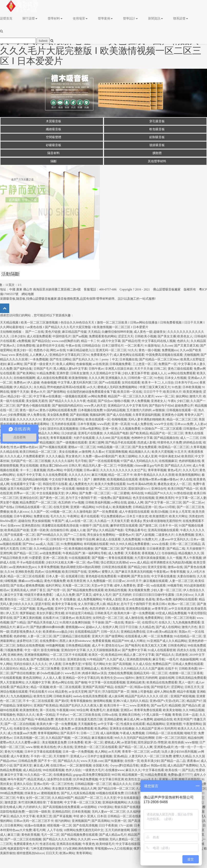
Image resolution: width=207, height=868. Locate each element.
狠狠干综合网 (86, 539)
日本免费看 (76, 742)
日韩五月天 (192, 687)
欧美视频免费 (122, 507)
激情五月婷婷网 (147, 678)
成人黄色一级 (143, 332)
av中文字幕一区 (108, 724)
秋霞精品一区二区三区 (174, 447)
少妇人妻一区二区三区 (166, 590)
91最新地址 (152, 346)
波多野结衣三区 (27, 641)
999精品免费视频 (12, 793)
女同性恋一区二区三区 (108, 618)
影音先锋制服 (50, 650)
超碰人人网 (136, 502)
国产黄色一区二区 (52, 498)
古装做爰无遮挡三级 (89, 719)
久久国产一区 (40, 512)
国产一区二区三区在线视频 (23, 839)
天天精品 (94, 332)
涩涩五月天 (126, 336)
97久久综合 (58, 659)
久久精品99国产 (63, 798)
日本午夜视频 (87, 424)
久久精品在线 (9, 452)
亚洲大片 (98, 636)
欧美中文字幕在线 (64, 604)
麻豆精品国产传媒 (74, 332)
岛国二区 (53, 544)
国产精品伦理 (131, 341)
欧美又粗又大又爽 (154, 645)
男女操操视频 (41, 521)
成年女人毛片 (102, 595)
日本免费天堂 (72, 664)
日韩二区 (160, 369)
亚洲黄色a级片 (164, 747)
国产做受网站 (115, 636)
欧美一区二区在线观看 (66, 687)
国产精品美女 (20, 687)
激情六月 (195, 396)
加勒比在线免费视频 (30, 645)
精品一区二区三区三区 (182, 419)
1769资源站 (105, 807)
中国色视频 (125, 466)
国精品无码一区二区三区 (151, 673)
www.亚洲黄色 (140, 705)
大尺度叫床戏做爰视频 (150, 558)
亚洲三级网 (96, 442)
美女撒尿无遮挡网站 (66, 789)
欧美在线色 (48, 747)
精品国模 (175, 705)
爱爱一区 (143, 586)
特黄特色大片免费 (170, 442)
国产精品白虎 (191, 705)
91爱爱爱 (35, 558)
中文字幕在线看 (153, 770)
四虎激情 (182, 655)
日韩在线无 (41, 438)
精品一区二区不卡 (120, 475)
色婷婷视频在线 (190, 461)
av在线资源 (100, 364)
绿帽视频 (11, 581)
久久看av (98, 452)
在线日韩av (58, 765)
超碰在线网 (167, 678)
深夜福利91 (24, 705)
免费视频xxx (170, 350)
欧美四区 (188, 456)
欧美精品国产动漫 (17, 530)
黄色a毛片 (174, 470)
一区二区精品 (81, 738)
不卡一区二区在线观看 (38, 701)
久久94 (9, 572)
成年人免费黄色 (125, 586)
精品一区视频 (40, 687)
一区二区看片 (134, 346)
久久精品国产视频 (58, 738)
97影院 (87, 664)
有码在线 (137, 493)
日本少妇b (18, 336)
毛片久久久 (58, 516)
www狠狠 (192, 742)
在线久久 (165, 622)
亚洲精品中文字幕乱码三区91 (69, 355)
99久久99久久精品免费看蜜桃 (130, 544)
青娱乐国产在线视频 (128, 807)
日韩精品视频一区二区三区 (93, 784)
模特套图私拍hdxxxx (30, 853)
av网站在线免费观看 (182, 373)
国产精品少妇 (137, 567)
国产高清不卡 (70, 733)
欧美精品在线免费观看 (162, 682)
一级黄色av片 (125, 535)
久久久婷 (84, 839)
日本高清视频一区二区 (29, 738)
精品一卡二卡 (90, 341)
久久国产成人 (116, 659)
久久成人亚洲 (148, 456)
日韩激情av (191, 429)
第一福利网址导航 (95, 553)
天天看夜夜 (133, 553)
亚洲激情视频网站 (37, 655)
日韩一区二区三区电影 (180, 618)
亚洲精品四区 (61, 812)
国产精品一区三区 (26, 553)
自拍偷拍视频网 (24, 378)
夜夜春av (193, 761)
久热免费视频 (185, 535)
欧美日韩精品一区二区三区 (39, 452)
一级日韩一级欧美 (38, 812)
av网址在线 (119, 502)
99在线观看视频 (54, 770)
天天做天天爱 (120, 521)
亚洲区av (126, 710)
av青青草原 (159, 609)
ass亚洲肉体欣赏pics (23, 567)
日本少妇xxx (185, 595)
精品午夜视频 (186, 692)
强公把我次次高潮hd (114, 562)
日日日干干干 (153, 392)
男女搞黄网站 (75, 419)
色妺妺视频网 (189, 659)
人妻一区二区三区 (181, 581)
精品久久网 (89, 789)
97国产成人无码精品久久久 (139, 461)
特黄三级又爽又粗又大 (155, 387)
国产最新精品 (122, 498)
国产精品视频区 (44, 442)
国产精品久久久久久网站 (60, 839)
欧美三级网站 (128, 456)
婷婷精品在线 (192, 442)
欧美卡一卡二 (151, 382)
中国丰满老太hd (169, 456)
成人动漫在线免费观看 (52, 378)
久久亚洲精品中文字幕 (105, 373)
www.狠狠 (33, 747)
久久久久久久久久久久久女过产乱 (123, 470)
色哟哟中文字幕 (142, 438)
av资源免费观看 (82, 729)
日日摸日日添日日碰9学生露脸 (154, 595)
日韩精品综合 (91, 346)
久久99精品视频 (193, 710)
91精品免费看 (46, 373)
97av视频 (78, 502)
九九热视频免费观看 (186, 622)
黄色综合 (11, 599)
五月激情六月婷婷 (139, 410)
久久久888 (103, 438)
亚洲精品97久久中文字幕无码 (128, 406)
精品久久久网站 (49, 433)
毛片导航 (81, 461)
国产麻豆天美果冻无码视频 (134, 572)
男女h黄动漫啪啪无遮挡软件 (162, 521)
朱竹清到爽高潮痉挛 (32, 802)
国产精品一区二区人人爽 (136, 747)
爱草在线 (6, 618)
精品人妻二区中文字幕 (139, 655)
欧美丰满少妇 (150, 761)
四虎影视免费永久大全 (26, 632)
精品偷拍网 (195, 738)
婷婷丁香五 (38, 590)
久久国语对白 (9, 669)
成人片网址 (138, 641)
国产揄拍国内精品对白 (67, 406)
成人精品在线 (32, 770)
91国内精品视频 (115, 410)
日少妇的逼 (69, 433)
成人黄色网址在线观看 (129, 355)
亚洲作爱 (63, 373)
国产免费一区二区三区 (95, 493)
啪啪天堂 (190, 733)
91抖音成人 (104, 507)
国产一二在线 (35, 332)
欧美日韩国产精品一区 (183, 489)
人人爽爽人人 (39, 355)
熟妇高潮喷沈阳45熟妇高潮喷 (80, 567)
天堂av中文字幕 (102, 586)
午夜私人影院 (112, 599)
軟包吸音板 (157, 129)
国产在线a (7, 507)
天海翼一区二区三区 (76, 586)
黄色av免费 (164, 599)
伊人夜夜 (55, 664)
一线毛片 (172, 659)
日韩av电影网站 (90, 429)
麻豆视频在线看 (102, 738)
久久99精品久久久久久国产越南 (142, 669)
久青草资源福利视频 (146, 415)
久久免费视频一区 (99, 581)
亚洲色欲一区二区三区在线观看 (96, 747)
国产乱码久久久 (83, 359)
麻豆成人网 (131, 719)
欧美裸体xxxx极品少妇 (58, 632)
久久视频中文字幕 (38, 682)
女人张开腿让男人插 (92, 604)
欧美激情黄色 (29, 710)
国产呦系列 (133, 645)
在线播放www (115, 770)
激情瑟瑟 (11, 802)
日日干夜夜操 (108, 825)
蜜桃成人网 (112, 742)
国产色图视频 (40, 659)
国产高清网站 (101, 821)
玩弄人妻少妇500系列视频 (179, 752)
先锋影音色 (21, 729)
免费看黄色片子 (101, 355)
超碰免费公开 (184, 406)
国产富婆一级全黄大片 (39, 364)
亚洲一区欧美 (40, 530)
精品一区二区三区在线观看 (26, 576)
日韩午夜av (96, 369)
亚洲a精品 (120, 756)
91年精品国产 (96, 659)
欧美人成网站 (66, 364)
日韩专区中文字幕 (63, 539)
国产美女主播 (167, 336)
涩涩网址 (177, 687)
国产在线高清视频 (85, 825)
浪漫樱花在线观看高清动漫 (60, 526)
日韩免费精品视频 (78, 645)
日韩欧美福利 (63, 696)
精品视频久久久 (139, 452)
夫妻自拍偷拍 (186, 576)
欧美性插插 (176, 742)
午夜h (172, 401)
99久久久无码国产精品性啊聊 (134, 738)
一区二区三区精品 (30, 599)
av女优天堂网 (78, 692)
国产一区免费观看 (105, 512)
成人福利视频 (109, 733)
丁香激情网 (55, 802)
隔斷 (54, 161)
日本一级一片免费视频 (78, 752)
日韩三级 (26, 549)
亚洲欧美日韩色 (129, 715)
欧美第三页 (44, 816)
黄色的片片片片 (54, 419)
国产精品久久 (165, 655)
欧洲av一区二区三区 (182, 604)
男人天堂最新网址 (12, 682)
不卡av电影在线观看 (30, 562)
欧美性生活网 (43, 696)
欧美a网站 (101, 729)
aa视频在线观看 (11, 544)
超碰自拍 (24, 521)
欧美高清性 (84, 618)
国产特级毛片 (160, 687)
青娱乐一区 (133, 622)
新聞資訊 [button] (156, 18)
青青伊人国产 (194, 415)
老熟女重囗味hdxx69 (54, 466)
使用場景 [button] (80, 18)
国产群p (92, 530)
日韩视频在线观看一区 (182, 410)
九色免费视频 (131, 539)
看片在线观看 (90, 516)
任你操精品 (169, 553)
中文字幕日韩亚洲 (111, 779)
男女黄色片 (73, 456)
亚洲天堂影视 (157, 567)
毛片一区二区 (50, 835)
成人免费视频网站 (89, 599)
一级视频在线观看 (75, 396)
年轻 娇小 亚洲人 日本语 (90, 816)
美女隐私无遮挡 (37, 401)
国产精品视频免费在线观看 (85, 590)
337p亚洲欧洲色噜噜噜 (78, 849)
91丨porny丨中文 (107, 359)
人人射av (200, 424)
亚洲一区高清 (121, 424)
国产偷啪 (81, 682)
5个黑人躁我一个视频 (156, 715)
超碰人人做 (78, 530)
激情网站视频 (102, 701)
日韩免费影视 (26, 346)
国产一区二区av (194, 502)
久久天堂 (110, 798)
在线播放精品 (63, 775)
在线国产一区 (124, 687)
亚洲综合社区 (29, 498)
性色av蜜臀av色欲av (24, 447)
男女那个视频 (9, 502)
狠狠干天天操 (20, 392)
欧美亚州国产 (183, 719)
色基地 (150, 599)
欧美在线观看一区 (98, 419)
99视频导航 (175, 586)
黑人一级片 (186, 682)
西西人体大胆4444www (75, 641)
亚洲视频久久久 (116, 378)
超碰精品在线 (163, 719)
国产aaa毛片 (159, 705)
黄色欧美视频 (30, 835)
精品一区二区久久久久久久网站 (29, 789)
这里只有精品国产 (20, 489)
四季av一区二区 (24, 493)
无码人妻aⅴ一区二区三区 (109, 812)
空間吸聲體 (54, 137)
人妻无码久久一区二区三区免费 (150, 756)
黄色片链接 (53, 332)
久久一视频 (174, 558)
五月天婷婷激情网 (117, 830)
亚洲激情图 (174, 724)
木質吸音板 (54, 121)
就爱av (145, 765)
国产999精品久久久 (50, 535)
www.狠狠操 (100, 839)
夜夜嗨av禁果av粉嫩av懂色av (159, 479)
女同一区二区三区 (38, 798)
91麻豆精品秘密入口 (81, 350)
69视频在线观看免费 (110, 793)
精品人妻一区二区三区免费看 (40, 669)
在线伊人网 (110, 627)
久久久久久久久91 (29, 419)
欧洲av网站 (67, 853)
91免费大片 (150, 539)
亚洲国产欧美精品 (46, 705)
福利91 (130, 678)
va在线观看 (158, 586)
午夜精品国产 (72, 553)
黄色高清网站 (32, 678)
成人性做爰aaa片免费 (22, 733)
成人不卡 (98, 645)
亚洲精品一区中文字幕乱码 (81, 678)
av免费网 (146, 719)
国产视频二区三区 (107, 549)
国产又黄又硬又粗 (187, 346)
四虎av (39, 572)
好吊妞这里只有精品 (79, 613)
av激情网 (85, 452)
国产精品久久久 (69, 761)
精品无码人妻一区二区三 (99, 466)
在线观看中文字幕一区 (26, 484)
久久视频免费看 (130, 429)
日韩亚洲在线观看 (114, 567)
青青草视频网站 (48, 733)
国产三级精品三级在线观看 (72, 636)
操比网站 (182, 396)
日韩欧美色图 (188, 669)
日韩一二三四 (90, 733)
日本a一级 (197, 539)
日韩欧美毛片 (104, 613)
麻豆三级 (14, 835)
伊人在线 (186, 479)
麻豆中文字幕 (14, 595)
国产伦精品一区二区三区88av (159, 359)
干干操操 (98, 622)
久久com (167, 346)
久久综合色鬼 (20, 659)
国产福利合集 (23, 369)
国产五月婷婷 (122, 595)
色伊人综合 (73, 770)
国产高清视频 (122, 664)
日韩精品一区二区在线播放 (126, 816)
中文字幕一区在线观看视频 (107, 682)
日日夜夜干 (133, 793)
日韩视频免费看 (120, 364)
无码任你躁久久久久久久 (30, 664)
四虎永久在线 (186, 650)
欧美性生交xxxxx (112, 678)
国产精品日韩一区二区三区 (116, 789)
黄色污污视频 (14, 752)
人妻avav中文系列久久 (174, 539)
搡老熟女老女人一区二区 (174, 484)
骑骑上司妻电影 (142, 692)
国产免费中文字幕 (134, 650)
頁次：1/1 (15, 285)
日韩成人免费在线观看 (188, 664)
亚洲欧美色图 (24, 572)
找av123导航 (167, 507)
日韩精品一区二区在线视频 (164, 733)
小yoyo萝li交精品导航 (124, 765)
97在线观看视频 (11, 678)
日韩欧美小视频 (146, 336)
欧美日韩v (160, 604)
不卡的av (62, 715)
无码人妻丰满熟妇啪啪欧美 (147, 419)
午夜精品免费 (44, 719)
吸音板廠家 (173, 289)
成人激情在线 (134, 618)
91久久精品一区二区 (38, 775)
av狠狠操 (159, 410)
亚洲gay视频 (45, 609)
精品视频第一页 (133, 775)
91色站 (159, 378)
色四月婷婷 (97, 609)
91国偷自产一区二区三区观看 (162, 429)
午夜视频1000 (66, 710)
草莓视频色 (8, 715)
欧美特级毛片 (105, 844)
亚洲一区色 (110, 429)
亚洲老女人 (159, 401)
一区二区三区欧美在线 (85, 715)
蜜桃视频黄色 (50, 793)
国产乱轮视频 (120, 438)
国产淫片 (95, 692)
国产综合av (105, 401)
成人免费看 (116, 553)
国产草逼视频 (63, 816)
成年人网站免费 (165, 692)
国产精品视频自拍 (166, 438)
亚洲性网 (6, 553)
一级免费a (105, 498)
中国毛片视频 (73, 470)
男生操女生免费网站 (101, 535)
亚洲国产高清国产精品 (98, 687)
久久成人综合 (142, 664)
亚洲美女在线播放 (122, 729)
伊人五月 (12, 613)
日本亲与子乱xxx (187, 382)
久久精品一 (102, 521)
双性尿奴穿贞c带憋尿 (152, 742)
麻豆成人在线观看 (108, 539)
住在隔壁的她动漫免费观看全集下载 (91, 392)
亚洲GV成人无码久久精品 (131, 701)
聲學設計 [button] (130, 18)
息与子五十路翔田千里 (81, 498)
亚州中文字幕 (64, 609)
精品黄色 (61, 692)
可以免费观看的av (113, 516)
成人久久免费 (66, 595)
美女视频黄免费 (139, 590)
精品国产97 (194, 701)
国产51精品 (18, 622)
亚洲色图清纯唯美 (139, 659)
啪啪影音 (82, 489)
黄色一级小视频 (149, 350)
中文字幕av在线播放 (47, 396)
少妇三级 (183, 401)
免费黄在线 (41, 516)
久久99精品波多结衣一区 (50, 549)
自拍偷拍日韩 (59, 530)
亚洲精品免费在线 (133, 632)
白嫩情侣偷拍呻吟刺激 (117, 332)
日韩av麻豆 (91, 470)
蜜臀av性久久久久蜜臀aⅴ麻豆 (20, 742)
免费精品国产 (162, 664)
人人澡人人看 (52, 678)
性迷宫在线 (47, 844)
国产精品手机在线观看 (121, 442)
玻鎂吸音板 (157, 145)
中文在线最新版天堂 (50, 493)
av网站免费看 (97, 396)
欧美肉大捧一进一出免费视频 (134, 613)
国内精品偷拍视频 (35, 479)
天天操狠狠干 (195, 549)
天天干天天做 (143, 369)
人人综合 (168, 382)
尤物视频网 (192, 355)
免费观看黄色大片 (26, 844)
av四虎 (155, 752)
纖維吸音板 (54, 129)
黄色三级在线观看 (180, 369)
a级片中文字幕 (111, 341)
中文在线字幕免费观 (63, 479)
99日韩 (116, 775)
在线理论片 (150, 622)
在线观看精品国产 (87, 632)
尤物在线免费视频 (120, 673)
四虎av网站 (55, 470)
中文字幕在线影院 (128, 844)
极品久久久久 (122, 784)
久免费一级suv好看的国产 (100, 456)
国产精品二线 (176, 549)
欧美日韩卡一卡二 (116, 705)
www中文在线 (163, 424)
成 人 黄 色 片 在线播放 (60, 599)
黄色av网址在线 (63, 682)
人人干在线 (55, 830)
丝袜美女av (32, 793)
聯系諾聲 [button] (181, 18)
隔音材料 (54, 153)
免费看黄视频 (101, 641)
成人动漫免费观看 (39, 336)
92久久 (133, 350)
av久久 (92, 387)
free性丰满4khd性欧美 (142, 484)
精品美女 (113, 604)
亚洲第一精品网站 (82, 507)
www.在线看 (160, 544)
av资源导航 (129, 742)
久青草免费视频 (48, 567)
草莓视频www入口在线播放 (113, 849)
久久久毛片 (190, 470)
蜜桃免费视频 (35, 586)
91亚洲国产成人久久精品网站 (167, 641)
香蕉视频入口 (151, 553)
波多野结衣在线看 (59, 779)
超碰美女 (160, 332)
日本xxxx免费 (184, 424)
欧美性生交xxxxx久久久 (141, 779)
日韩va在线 (110, 715)
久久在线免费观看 (55, 475)
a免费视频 (23, 341)
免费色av (20, 382)
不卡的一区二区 (41, 756)
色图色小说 (41, 350)
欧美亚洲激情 (192, 392)
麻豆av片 (23, 627)
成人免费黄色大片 (81, 484)
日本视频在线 (129, 359)
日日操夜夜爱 (156, 549)
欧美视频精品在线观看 (122, 479)
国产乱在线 (101, 526)
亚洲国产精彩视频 (183, 696)
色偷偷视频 (84, 364)
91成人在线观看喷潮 (162, 650)
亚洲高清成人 (20, 590)
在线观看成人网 (136, 636)
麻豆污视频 (99, 475)
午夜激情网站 (192, 724)
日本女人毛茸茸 (180, 512)
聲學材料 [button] (55, 18)
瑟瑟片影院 (43, 604)
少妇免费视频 (17, 415)
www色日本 (73, 673)
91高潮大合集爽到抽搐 (75, 622)
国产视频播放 (114, 761)
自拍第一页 (132, 761)
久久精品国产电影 (116, 433)
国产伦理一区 (56, 590)
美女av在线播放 (133, 599)
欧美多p (136, 521)
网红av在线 (58, 350)
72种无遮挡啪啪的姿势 (46, 849)
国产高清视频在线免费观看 (61, 807)
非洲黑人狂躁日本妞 (119, 369)
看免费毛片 (98, 710)
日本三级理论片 (113, 346)
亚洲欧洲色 (15, 655)
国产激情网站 (56, 392)
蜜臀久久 (108, 572)
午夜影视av (161, 572)
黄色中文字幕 (43, 489)
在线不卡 (171, 669)
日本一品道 (190, 715)
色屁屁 (92, 401)
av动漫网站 (89, 807)
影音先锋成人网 (11, 807)
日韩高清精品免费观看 (191, 678)
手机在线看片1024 (41, 692)
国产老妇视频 (79, 415)
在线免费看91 (49, 641)
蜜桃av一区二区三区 (82, 447)
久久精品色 (147, 627)
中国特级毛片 (62, 336)
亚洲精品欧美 (136, 682)
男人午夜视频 (192, 558)
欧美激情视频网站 (188, 475)
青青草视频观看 (61, 438)
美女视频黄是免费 (54, 742)
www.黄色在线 (18, 355)
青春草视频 (178, 572)
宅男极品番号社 (136, 530)
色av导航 (93, 562)
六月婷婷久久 (32, 807)
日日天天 (52, 853)
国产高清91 (136, 821)
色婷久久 (183, 341)
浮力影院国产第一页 (116, 692)
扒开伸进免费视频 (86, 779)
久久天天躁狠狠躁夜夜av (104, 650)
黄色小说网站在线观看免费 (58, 410)
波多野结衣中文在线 (50, 346)
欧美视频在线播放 (81, 549)
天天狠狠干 (61, 756)
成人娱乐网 (116, 696)
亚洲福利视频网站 (115, 802)
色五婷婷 (64, 502)
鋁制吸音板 (157, 137)
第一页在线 (47, 710)
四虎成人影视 (147, 442)
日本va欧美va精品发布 (162, 632)
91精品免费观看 (156, 775)
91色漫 (176, 387)
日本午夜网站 (23, 516)
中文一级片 (32, 650)
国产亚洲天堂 (23, 765)
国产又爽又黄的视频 (27, 618)
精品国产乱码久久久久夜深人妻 (81, 705)
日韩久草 (75, 466)
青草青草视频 (157, 470)
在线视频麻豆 (168, 461)
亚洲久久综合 (23, 784)
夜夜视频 (40, 470)
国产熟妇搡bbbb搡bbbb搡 (47, 627)
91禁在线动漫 (183, 493)
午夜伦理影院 (197, 613)
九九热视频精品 (21, 696)
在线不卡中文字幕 (29, 475)
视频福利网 (97, 415)
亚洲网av (94, 572)
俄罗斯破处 (27, 613)
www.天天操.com (92, 761)
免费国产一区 (168, 364)
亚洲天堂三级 (70, 669)
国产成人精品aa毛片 (113, 835)
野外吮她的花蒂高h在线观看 (66, 387)
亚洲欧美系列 (165, 498)
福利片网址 (53, 586)
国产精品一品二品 (173, 761)
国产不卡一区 (47, 761)
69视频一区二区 (61, 512)
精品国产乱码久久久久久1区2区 (147, 696)
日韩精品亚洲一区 (145, 507)
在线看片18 (50, 618)
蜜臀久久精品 (182, 756)
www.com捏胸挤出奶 (66, 341)
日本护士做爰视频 (100, 756)
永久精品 (40, 387)
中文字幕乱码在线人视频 (159, 341)
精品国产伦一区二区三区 (167, 433)
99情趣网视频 (55, 645)
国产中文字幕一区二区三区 (163, 502)
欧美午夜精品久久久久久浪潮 (154, 475)
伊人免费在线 (36, 415)
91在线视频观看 (79, 558)
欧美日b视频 (160, 512)
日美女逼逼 (8, 419)
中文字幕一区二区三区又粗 (82, 802)
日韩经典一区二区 (140, 378)
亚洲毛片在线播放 (90, 433)
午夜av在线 (73, 346)
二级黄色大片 (165, 535)
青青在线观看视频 (121, 558)
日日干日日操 (128, 627)
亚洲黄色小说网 (172, 415)
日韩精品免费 (27, 761)
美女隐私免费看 (58, 415)
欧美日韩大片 (172, 392)
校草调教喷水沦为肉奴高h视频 (171, 562)
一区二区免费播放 (160, 636)
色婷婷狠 (20, 636)
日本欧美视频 (192, 387)
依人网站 (101, 752)
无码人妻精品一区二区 (125, 839)
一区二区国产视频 (23, 609)
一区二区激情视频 (79, 765)
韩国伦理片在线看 (55, 484)
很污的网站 (63, 821)
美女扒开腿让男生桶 (50, 613)
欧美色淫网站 (110, 669)
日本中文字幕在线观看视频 (43, 752)
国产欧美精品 (139, 433)
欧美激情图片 (159, 516)
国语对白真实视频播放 (63, 429)
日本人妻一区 (55, 576)
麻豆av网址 (15, 364)
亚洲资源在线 (76, 659)
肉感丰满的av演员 (94, 673)
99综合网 (82, 710)
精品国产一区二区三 (89, 798)
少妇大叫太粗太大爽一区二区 (66, 562)
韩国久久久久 (26, 715)
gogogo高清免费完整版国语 (92, 775)
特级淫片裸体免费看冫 (40, 595)
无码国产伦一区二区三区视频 (30, 461)
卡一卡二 (26, 470)
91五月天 (181, 452)
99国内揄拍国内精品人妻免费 (50, 729)
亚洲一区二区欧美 (55, 558)
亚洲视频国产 (81, 821)
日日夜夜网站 (14, 825)
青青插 (177, 715)
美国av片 (185, 632)
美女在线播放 (68, 452)
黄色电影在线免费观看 (101, 576)
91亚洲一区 (119, 821)
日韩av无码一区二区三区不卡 (33, 821)
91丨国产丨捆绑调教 (92, 479)
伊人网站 (72, 493)
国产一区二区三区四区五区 (108, 489)
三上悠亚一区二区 (145, 364)
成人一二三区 (189, 438)
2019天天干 (134, 581)
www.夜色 (81, 609)
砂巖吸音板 (54, 145)
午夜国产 (58, 521)
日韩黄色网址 (177, 645)
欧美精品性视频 (116, 590)
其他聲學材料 (157, 161)
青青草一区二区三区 (136, 752)
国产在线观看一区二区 (20, 535)
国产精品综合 (41, 341)
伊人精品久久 (23, 387)
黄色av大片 (38, 392)
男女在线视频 (29, 466)
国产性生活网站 (60, 359)
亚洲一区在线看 (64, 489)
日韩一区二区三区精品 (185, 544)
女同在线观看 (131, 382)
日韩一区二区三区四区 (171, 738)
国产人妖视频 (145, 535)
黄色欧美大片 (64, 719)
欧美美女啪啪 (172, 710)
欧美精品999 (114, 655)
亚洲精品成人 (90, 669)
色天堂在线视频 (143, 498)
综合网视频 (53, 572)
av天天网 (114, 752)
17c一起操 (126, 825)
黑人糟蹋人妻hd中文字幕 (70, 369)
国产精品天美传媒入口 (43, 622)
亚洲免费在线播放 (138, 609)
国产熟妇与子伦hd (161, 406)
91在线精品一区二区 (188, 636)
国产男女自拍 (140, 576)
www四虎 (103, 424)
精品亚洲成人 (37, 779)
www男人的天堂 (95, 406)
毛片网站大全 (102, 664)
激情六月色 (189, 627)
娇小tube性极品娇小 (50, 673)
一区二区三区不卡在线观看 (69, 655)
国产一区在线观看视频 (104, 461)
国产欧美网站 (26, 373)
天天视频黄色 (87, 724)
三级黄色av (67, 618)
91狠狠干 (86, 526)
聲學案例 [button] (105, 18)
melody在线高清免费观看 (90, 696)
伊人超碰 (33, 382)
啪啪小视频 (122, 401)
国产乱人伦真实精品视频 (78, 793)
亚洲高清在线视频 (69, 844)
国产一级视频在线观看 (72, 442)
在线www (14, 526)
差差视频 (113, 710)
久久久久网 (96, 378)
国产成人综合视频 (119, 415)
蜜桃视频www (75, 627)
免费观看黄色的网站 (103, 336)
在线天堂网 (61, 507)
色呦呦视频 (119, 419)
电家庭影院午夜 (18, 849)
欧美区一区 (96, 655)
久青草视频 (198, 447)
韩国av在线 (142, 687)
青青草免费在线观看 (148, 710)
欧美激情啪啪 (78, 378)
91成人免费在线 (142, 424)
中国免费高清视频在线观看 (164, 355)
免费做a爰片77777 (180, 775)
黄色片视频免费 (55, 581)
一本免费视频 (39, 359)
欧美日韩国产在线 (74, 572)
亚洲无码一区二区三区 (111, 350)
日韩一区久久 (110, 632)
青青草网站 (84, 853)
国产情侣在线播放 (23, 673)
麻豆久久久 (133, 770)
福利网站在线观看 (185, 599)
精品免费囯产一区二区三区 (38, 502)
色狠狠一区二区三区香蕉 (186, 673)
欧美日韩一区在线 (130, 392)
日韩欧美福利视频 (98, 502)
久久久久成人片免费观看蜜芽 (24, 456)
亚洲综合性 (159, 489)
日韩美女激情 (79, 373)
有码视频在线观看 (96, 544)
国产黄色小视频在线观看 (34, 406)
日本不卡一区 (168, 526)
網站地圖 (28, 294)
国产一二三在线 (75, 535)
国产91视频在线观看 (53, 447)
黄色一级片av (29, 410)
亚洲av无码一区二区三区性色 (53, 784)
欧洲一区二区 (94, 742)
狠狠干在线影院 (189, 779)
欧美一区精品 (46, 715)
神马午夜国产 (17, 779)
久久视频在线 (115, 609)
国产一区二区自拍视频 (20, 724)
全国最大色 (100, 765)
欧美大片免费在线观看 (110, 484)
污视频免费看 (14, 650)
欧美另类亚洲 (76, 581)
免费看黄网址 (154, 618)
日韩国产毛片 (43, 369)
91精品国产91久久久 (159, 493)
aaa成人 (41, 544)
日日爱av (119, 581)
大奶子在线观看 (84, 438)
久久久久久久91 (79, 475)
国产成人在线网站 (168, 627)
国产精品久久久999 (178, 466)
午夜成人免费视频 (132, 733)
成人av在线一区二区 (79, 521)
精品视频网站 (156, 724)
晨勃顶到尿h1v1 (139, 489)
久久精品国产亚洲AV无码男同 (156, 729)
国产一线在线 (115, 622)
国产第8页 (62, 701)
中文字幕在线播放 (163, 576)
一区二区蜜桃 (120, 493)
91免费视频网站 (72, 544)
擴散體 (157, 153)
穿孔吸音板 (157, 121)
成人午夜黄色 (20, 756)
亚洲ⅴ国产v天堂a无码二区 (167, 701)
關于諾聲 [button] (30, 18)
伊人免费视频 (140, 401)
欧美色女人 (185, 336)
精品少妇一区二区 (20, 396)
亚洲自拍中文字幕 (73, 650)
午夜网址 (73, 516)
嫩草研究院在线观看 (124, 526)
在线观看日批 (75, 576)
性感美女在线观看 (133, 724)
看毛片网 (39, 830)
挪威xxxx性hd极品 (30, 581)
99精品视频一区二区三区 (114, 447)
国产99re (28, 544)
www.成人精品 (139, 562)
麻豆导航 (159, 659)
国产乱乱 (188, 770)
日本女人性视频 (175, 378)
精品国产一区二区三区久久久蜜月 (131, 396)
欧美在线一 (173, 770)
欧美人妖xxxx (20, 512)
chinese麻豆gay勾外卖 (149, 466)
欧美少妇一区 (23, 350)
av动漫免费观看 (50, 553)
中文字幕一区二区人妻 (191, 498)
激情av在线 (175, 567)
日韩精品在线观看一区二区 (34, 507)
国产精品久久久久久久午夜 (67, 401)
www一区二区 (165, 396)
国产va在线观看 (110, 382)
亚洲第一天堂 (168, 779)
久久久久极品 (55, 456)
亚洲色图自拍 (31, 526)
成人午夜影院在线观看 (134, 512)
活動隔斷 (11, 274)
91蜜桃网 (124, 576)
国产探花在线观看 (133, 549)
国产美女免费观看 (144, 447)
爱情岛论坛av (114, 645)
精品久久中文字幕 (23, 816)
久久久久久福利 (63, 461)
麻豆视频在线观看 (156, 581)
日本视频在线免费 (90, 410)
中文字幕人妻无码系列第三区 (78, 382)
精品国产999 (120, 641)
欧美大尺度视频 (162, 452)
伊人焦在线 (65, 747)
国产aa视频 (80, 336)
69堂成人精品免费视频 (171, 613)
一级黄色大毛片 (93, 770)
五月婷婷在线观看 (64, 424)
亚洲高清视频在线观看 (163, 530)
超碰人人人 (159, 373)
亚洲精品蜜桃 (113, 719)
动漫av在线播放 (35, 825)
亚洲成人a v (78, 756)
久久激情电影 (82, 512)
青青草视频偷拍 (81, 701)
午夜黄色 (89, 844)
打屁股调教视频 (117, 452)
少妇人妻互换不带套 (136, 373)
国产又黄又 (84, 595)
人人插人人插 (20, 539)
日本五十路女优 (137, 516)
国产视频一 (99, 558)
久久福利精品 (136, 812)
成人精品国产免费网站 (183, 765)
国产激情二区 (148, 526)
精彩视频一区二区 (59, 825)
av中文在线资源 (179, 609)
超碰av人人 (93, 627)
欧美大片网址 (178, 516)
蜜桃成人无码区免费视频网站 (118, 387)
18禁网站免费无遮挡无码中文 (84, 830)
